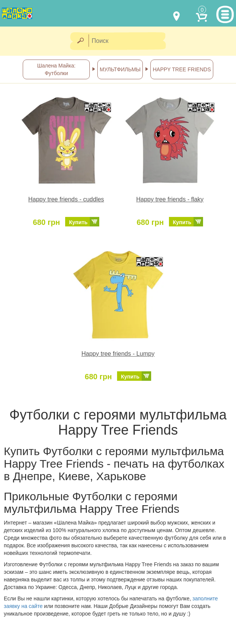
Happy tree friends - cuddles (66, 199)
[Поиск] (130, 41)
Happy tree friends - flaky (170, 199)
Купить (78, 222)
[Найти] (80, 41)
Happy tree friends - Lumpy (118, 354)
